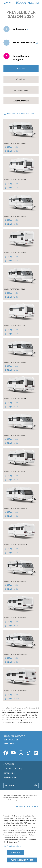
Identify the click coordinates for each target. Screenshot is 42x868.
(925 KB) (12, 480)
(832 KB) (12, 334)
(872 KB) (12, 297)
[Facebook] (6, 753)
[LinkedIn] (36, 753)
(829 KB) (12, 625)
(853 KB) (12, 151)
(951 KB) (12, 516)
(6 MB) (12, 147)
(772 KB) (12, 187)
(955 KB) (12, 662)
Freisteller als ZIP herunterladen (20, 113)
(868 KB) (12, 224)
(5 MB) (12, 184)
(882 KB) (12, 443)
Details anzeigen (14, 846)
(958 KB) (12, 407)
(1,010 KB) (13, 698)
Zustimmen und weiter (22, 860)
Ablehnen (15, 852)
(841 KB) (12, 260)
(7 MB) (12, 695)
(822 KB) (12, 553)
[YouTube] (13, 753)
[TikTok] (29, 753)
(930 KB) (12, 589)
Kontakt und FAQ (13, 769)
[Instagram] (21, 753)
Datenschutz (10, 778)
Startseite (9, 764)
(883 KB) (12, 370)
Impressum (9, 773)
